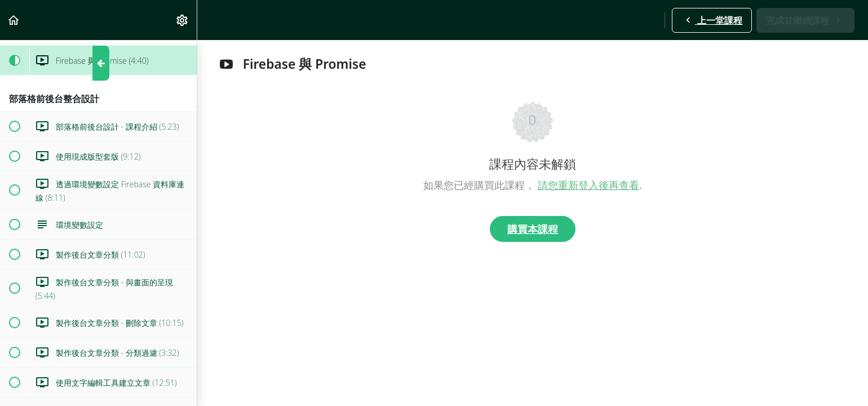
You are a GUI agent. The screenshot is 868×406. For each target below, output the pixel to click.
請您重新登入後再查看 (588, 185)
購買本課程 (533, 229)
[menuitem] (183, 20)
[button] (14, 20)
